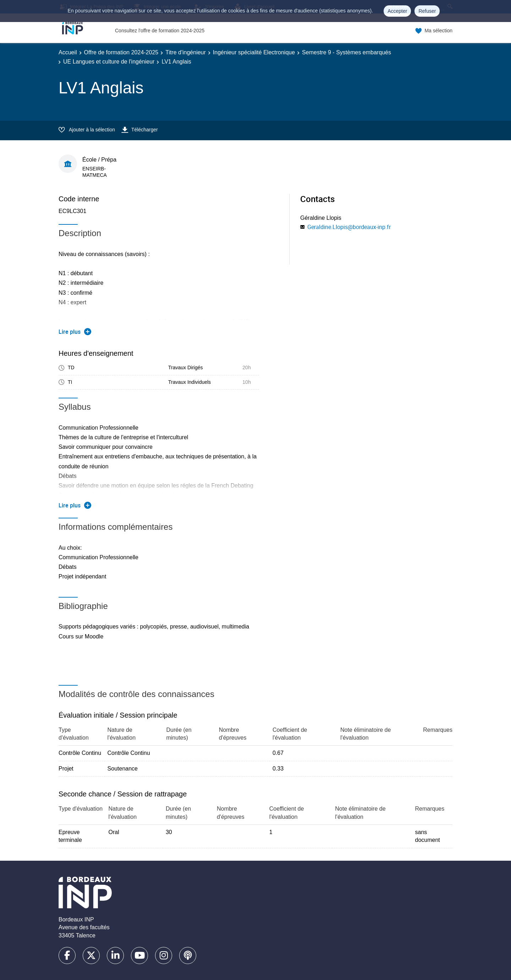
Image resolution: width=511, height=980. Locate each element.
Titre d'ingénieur (186, 52)
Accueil (68, 52)
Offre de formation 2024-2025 (121, 52)
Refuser (427, 11)
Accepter (397, 11)
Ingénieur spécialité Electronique (254, 52)
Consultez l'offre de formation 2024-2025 (160, 31)
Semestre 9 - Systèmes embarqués (347, 52)
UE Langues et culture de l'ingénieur (109, 62)
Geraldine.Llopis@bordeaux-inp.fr (349, 227)
